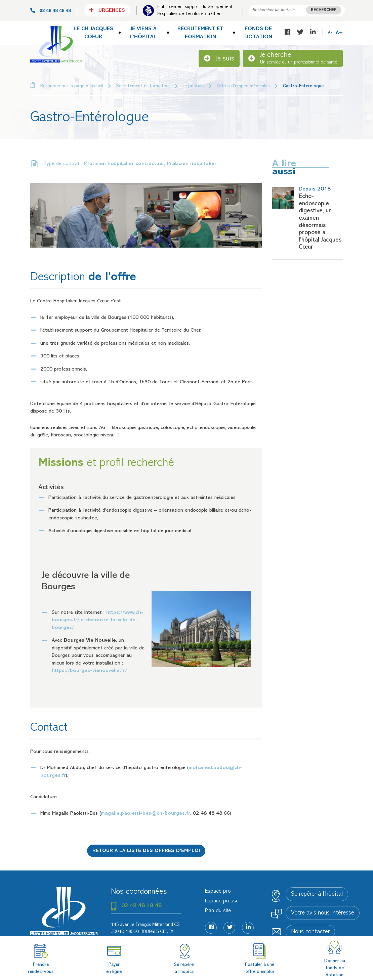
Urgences (107, 10)
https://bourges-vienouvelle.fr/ (89, 671)
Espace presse (222, 901)
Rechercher (324, 10)
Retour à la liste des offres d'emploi (146, 851)
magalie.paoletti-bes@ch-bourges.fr (146, 814)
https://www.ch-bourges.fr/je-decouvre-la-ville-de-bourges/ (98, 620)
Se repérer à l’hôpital (317, 894)
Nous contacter (310, 932)
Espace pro (218, 891)
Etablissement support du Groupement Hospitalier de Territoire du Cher (195, 10)
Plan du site (218, 911)
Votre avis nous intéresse (323, 913)
